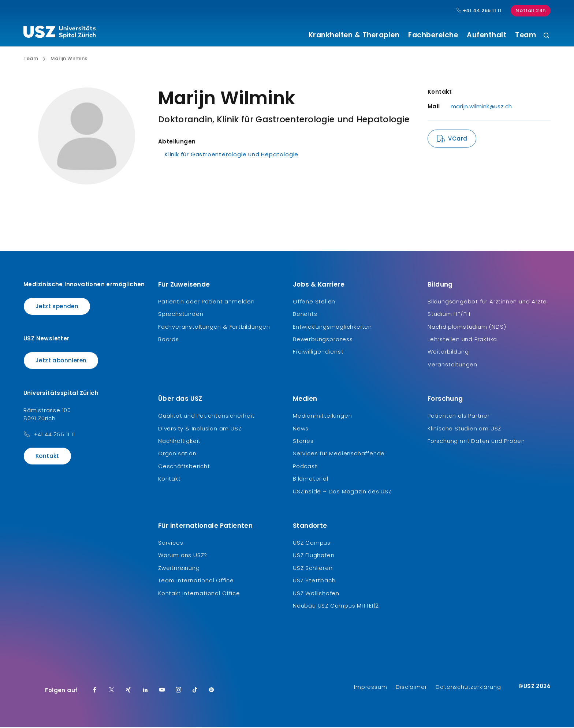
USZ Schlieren (313, 569)
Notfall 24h (531, 10)
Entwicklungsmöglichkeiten (332, 327)
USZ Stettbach (314, 581)
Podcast (305, 467)
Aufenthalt (487, 35)
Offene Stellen (314, 302)
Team (525, 35)
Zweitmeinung (179, 569)
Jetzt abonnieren (61, 361)
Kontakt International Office (199, 594)
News (301, 429)
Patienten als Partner (459, 417)
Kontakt (47, 457)
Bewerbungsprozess (323, 340)
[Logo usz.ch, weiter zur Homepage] (59, 33)
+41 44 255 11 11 (54, 435)
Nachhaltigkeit (179, 442)
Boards (169, 340)
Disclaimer (411, 688)
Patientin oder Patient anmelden (206, 302)
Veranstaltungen (452, 365)
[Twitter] (112, 691)
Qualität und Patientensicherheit (206, 417)
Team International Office (196, 581)
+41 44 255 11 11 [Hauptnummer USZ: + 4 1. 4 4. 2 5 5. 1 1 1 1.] (479, 11)
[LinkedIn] (145, 691)
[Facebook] (95, 691)
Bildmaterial (311, 480)
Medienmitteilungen (322, 417)
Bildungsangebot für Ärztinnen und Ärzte (487, 302)
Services (171, 543)
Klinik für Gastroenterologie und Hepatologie (232, 155)
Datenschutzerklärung (468, 688)
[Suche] (546, 36)
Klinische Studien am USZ (464, 429)
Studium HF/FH (449, 315)
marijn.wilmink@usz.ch (481, 107)
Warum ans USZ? (183, 556)
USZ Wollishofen (316, 594)
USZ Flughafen (314, 556)
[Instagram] (179, 691)
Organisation (177, 454)
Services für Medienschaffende (339, 454)
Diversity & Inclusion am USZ (200, 429)
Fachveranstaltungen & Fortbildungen (214, 327)
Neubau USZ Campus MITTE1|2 (336, 606)
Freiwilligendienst (318, 353)
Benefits (305, 315)
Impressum (370, 688)
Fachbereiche (433, 35)
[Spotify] (212, 691)
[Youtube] (162, 691)
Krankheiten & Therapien (354, 35)
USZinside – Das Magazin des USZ (342, 492)
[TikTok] (195, 691)
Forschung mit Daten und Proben (476, 442)
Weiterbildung (448, 353)
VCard (458, 140)
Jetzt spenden (57, 307)
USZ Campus (312, 543)
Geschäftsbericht (184, 467)
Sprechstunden (181, 315)
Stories (303, 442)
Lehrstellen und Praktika (462, 340)
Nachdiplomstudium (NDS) (467, 327)
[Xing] (128, 691)
